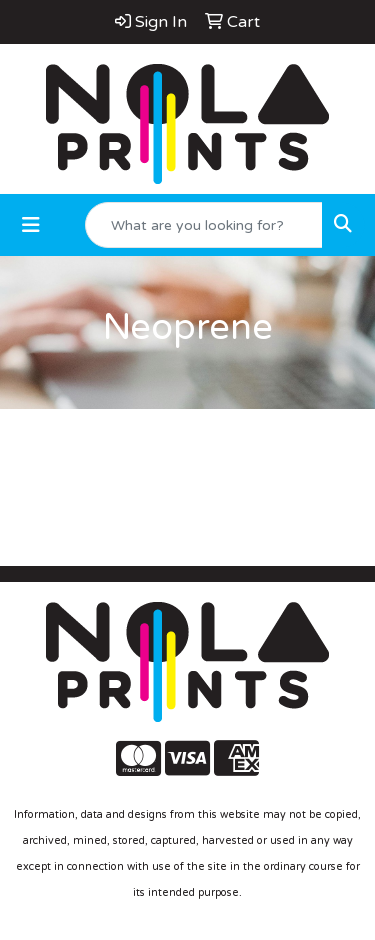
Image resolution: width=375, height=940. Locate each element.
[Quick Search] (204, 225)
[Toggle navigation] (31, 225)
